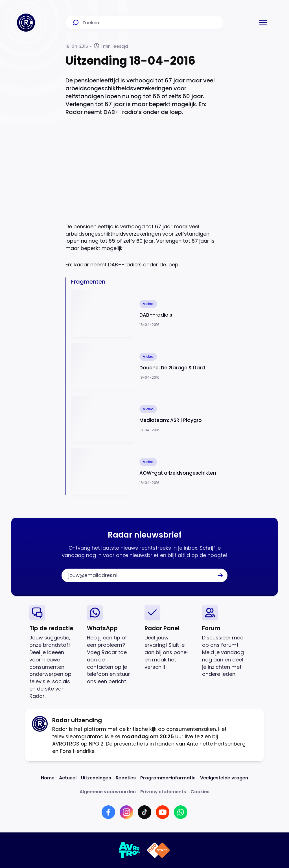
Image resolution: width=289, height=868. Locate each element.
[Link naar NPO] (158, 850)
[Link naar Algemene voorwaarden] (108, 792)
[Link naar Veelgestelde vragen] (224, 778)
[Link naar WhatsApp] (181, 812)
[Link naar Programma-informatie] (168, 778)
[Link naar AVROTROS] (129, 850)
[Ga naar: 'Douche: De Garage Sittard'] (147, 367)
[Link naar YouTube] (163, 812)
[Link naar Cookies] (200, 792)
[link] (54, 652)
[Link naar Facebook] (108, 812)
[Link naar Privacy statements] (163, 792)
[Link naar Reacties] (126, 778)
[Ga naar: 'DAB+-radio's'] (147, 314)
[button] (263, 23)
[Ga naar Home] (26, 23)
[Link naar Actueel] (68, 778)
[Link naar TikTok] (144, 812)
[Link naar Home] (48, 778)
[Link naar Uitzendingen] (96, 778)
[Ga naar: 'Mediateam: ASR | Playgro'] (147, 419)
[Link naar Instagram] (126, 812)
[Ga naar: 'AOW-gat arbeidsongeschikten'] (147, 472)
